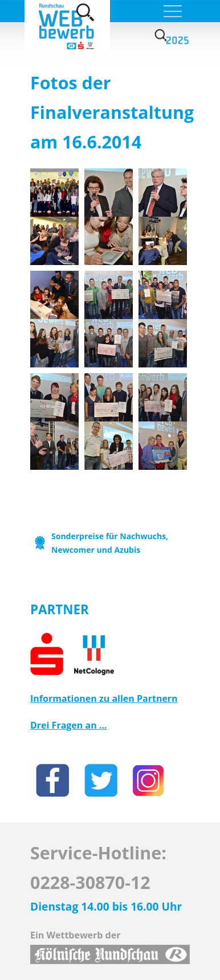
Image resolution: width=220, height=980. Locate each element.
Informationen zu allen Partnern (104, 698)
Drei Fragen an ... (69, 725)
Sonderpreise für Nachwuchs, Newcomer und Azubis (110, 543)
